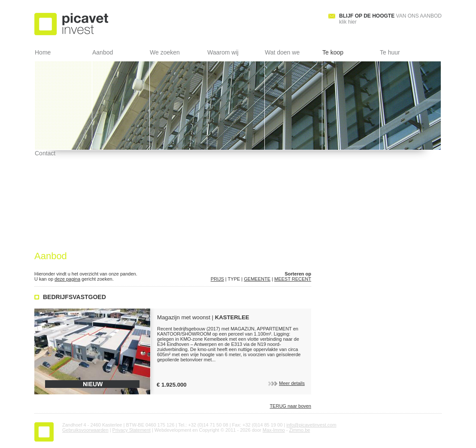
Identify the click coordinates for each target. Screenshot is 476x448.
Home (43, 52)
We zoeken (165, 52)
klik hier (390, 19)
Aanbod (103, 52)
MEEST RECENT (293, 279)
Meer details (285, 383)
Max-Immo (274, 430)
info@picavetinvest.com (311, 425)
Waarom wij (223, 52)
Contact (45, 153)
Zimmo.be (299, 430)
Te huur (390, 52)
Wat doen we (282, 52)
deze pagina (67, 279)
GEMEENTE (257, 279)
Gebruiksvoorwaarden (85, 430)
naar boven (290, 406)
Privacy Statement (132, 430)
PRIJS (217, 279)
